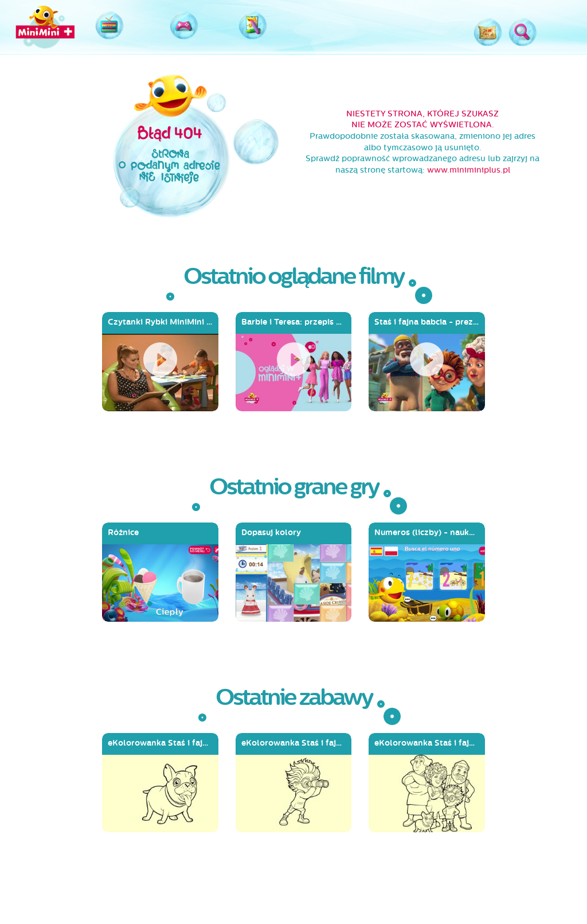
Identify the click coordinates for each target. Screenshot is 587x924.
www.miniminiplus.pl (469, 170)
